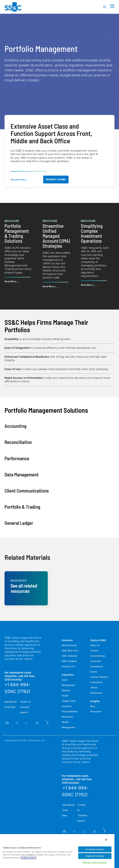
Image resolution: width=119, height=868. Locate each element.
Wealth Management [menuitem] (68, 725)
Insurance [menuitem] (67, 706)
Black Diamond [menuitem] (69, 645)
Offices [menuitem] (94, 688)
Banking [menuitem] (66, 690)
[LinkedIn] (38, 723)
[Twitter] (17, 723)
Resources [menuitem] (96, 711)
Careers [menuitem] (94, 651)
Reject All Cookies (95, 856)
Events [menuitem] (94, 672)
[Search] (105, 7)
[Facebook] (7, 723)
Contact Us (25, 702)
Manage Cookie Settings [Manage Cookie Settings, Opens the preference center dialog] (95, 862)
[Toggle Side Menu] (112, 6)
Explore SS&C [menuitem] (98, 640)
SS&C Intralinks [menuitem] (69, 661)
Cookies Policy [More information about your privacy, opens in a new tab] (28, 858)
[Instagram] (27, 723)
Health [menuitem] (65, 696)
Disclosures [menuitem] (96, 693)
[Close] (106, 840)
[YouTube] (48, 723)
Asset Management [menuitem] (68, 682)
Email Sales (10, 707)
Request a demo (56, 179)
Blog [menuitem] (93, 706)
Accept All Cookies (95, 849)
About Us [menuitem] (95, 645)
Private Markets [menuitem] (70, 711)
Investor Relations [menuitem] (99, 677)
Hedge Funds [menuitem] (69, 701)
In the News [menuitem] (96, 682)
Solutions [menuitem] (67, 640)
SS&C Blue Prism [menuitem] (70, 651)
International (11, 702)
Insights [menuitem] (95, 701)
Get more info (18, 180)
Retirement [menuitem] (67, 717)
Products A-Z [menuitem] (69, 666)
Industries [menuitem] (68, 675)
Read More (10, 281)
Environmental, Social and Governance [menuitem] (98, 661)
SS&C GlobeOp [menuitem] (69, 656)
